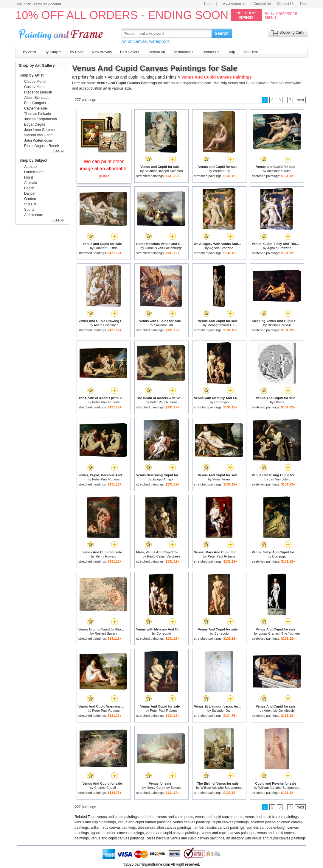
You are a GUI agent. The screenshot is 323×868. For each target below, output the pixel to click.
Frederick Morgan (38, 92)
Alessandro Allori (279, 171)
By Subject (53, 52)
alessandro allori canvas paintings (165, 828)
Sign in (21, 4)
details (270, 17)
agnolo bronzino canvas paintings (117, 833)
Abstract (31, 167)
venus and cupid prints (175, 817)
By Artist (29, 52)
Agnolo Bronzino (222, 248)
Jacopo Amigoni (164, 479)
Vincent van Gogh (38, 135)
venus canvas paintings (192, 822)
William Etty (222, 171)
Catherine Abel (36, 108)
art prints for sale (88, 77)
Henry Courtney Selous (164, 788)
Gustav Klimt (34, 87)
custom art (99, 88)
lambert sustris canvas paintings (219, 828)
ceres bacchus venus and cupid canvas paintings (185, 838)
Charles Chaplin (106, 788)
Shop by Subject (33, 160)
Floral (29, 177)
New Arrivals (102, 52)
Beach (29, 188)
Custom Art (262, 4)
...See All (57, 151)
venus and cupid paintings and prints (126, 817)
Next (300, 100)
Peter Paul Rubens (106, 402)
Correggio (221, 402)
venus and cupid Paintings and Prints (142, 77)
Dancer (30, 193)
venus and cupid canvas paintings (173, 833)
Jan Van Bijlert (279, 479)
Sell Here (251, 52)
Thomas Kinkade (38, 114)
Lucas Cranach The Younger (279, 633)
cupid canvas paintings (230, 822)
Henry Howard (106, 556)
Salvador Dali (164, 325)
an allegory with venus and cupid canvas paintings (266, 838)
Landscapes (34, 172)
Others (279, 402)
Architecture (34, 215)
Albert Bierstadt (36, 98)
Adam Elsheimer (106, 325)
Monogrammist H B (221, 325)
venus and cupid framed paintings (272, 817)
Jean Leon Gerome (39, 130)
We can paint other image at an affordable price (104, 169)
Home (209, 4)
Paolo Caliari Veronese (164, 556)
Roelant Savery (106, 633)
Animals (31, 183)
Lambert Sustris (106, 248)
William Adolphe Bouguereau (222, 788)
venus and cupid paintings (95, 822)
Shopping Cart (291, 32)
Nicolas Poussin (279, 325)
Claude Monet (35, 82)
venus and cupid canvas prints (219, 817)
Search (222, 33)
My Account (234, 4)
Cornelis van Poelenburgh (164, 248)
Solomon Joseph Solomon (164, 171)
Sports (29, 210)
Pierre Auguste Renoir (42, 146)
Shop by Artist (32, 75)
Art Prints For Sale (62, 33)
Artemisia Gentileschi (279, 711)
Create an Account (46, 4)
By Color (77, 52)
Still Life (30, 204)
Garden (30, 199)
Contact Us (286, 4)
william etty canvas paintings (113, 828)
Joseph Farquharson (41, 119)
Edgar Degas (35, 124)
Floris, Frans (222, 479)
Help (304, 4)
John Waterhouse (38, 140)
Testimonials (183, 52)
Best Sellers (130, 52)
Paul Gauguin (35, 103)
